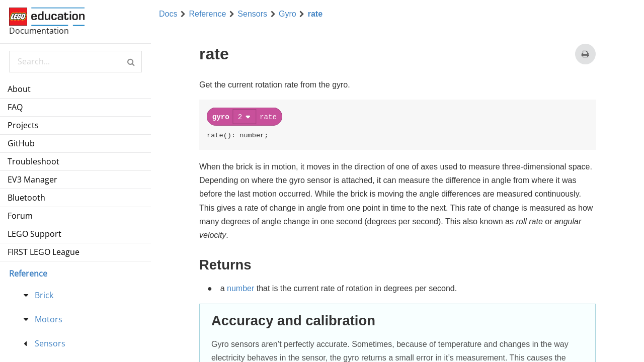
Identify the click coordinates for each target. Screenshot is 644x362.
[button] (131, 62)
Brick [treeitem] (44, 295)
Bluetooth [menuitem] (26, 198)
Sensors (252, 14)
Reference (207, 14)
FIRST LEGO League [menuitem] (44, 252)
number (240, 287)
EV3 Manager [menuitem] (32, 179)
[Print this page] (585, 54)
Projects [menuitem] (23, 125)
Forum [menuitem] (20, 216)
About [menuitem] (19, 89)
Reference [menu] (28, 274)
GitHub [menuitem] (21, 143)
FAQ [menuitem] (15, 107)
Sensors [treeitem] (50, 343)
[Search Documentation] (75, 62)
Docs (168, 14)
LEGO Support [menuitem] (34, 234)
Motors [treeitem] (49, 319)
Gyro (288, 14)
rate (315, 14)
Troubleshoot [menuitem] (33, 161)
